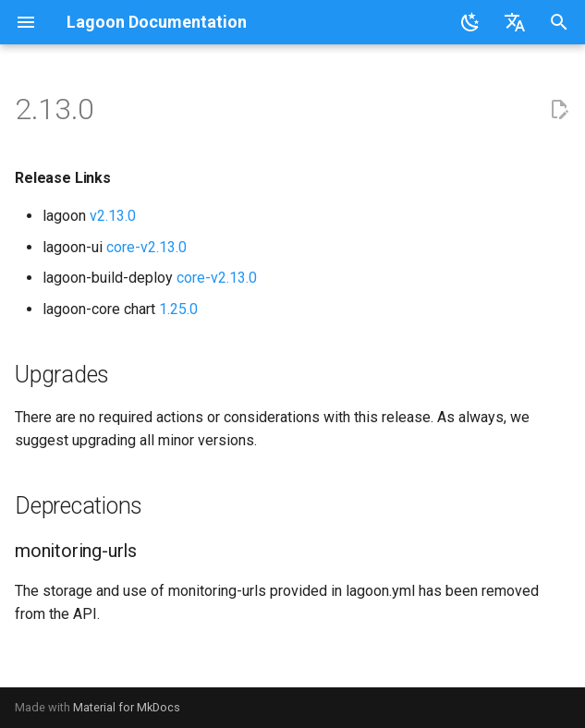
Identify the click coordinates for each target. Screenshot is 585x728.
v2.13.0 (113, 216)
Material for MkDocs (127, 707)
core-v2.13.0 (146, 247)
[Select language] (515, 22)
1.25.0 (178, 309)
